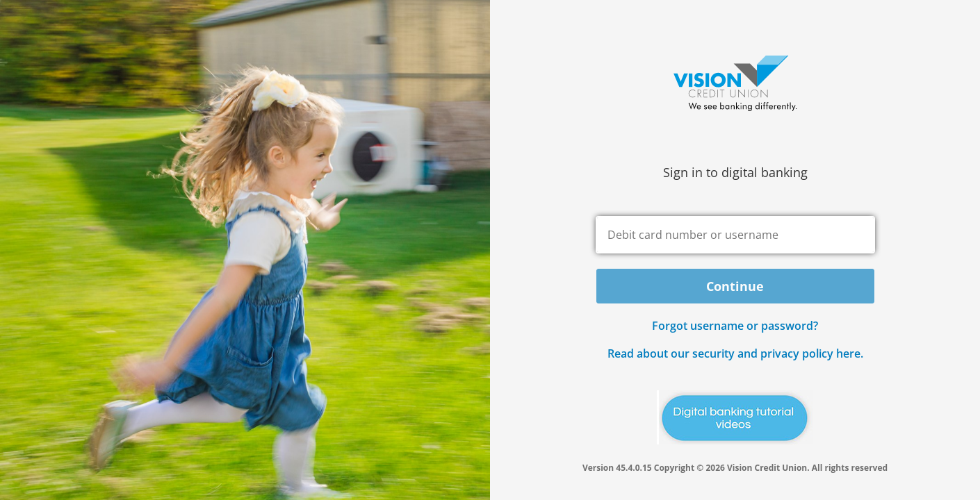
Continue (735, 286)
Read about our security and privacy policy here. (735, 353)
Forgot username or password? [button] (735, 326)
